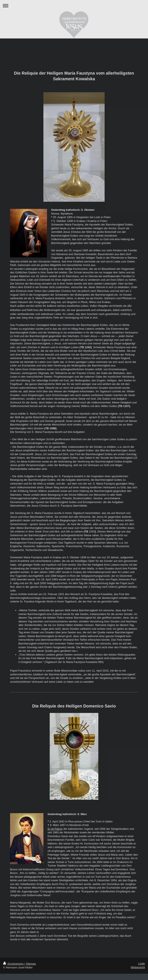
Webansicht (138, 967)
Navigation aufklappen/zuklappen (74, 6)
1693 (92, 531)
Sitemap (31, 964)
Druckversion (14, 964)
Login (142, 964)
